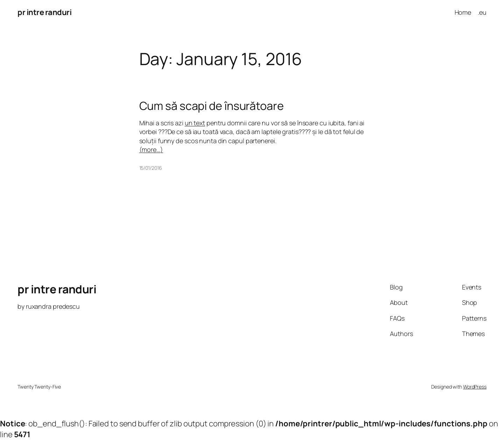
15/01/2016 (151, 168)
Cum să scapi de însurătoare (212, 106)
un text (195, 123)
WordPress (475, 387)
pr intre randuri (44, 12)
